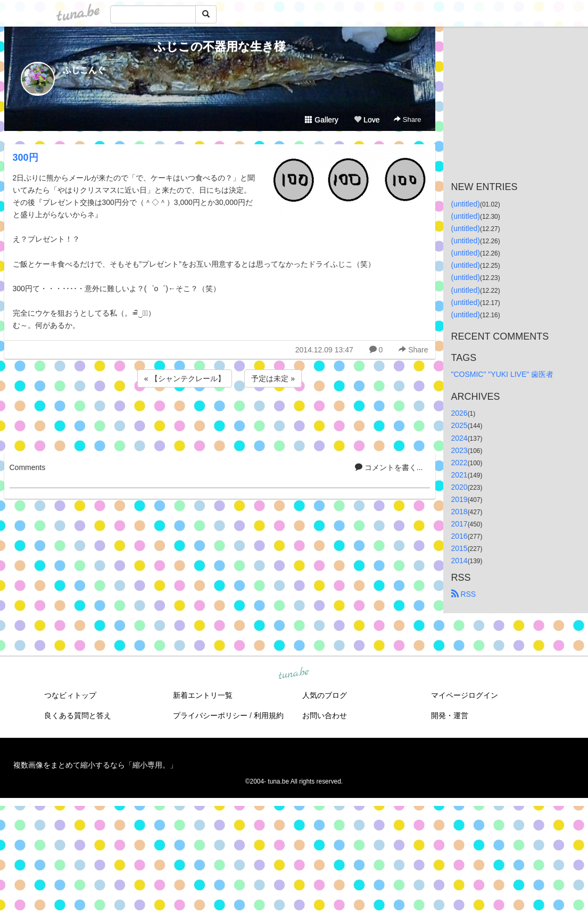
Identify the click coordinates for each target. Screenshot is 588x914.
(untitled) (466, 204)
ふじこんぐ (84, 70)
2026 (459, 413)
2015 (459, 548)
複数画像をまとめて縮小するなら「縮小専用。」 (95, 765)
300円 (26, 158)
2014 (459, 561)
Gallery (321, 120)
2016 (459, 536)
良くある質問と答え (78, 715)
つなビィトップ (70, 695)
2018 (459, 512)
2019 (459, 499)
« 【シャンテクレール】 (185, 378)
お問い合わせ (325, 715)
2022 (459, 463)
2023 (459, 450)
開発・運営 (450, 715)
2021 (459, 475)
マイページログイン (465, 695)
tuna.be (294, 673)
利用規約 (269, 715)
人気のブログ (325, 695)
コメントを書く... (389, 467)
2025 (459, 425)
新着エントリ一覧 (203, 695)
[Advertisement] (220, 418)
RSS (464, 594)
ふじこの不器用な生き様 (220, 47)
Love (367, 120)
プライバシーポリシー (210, 715)
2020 (459, 487)
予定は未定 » (273, 378)
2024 (459, 438)
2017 (459, 524)
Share (407, 120)
